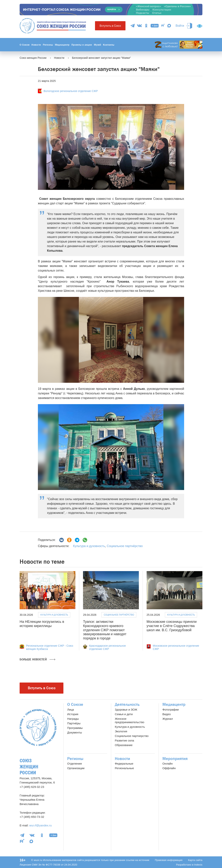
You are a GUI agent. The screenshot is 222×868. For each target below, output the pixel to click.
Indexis (198, 865)
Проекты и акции (82, 45)
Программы (75, 728)
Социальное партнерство (132, 736)
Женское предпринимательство (130, 720)
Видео (167, 714)
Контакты (109, 45)
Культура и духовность (89, 546)
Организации (76, 768)
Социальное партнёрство (125, 546)
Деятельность (127, 704)
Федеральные (124, 764)
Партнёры (74, 723)
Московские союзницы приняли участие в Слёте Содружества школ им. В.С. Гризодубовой (172, 626)
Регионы (48, 45)
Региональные (124, 768)
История (73, 714)
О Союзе (25, 45)
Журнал (168, 719)
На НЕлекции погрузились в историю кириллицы (42, 624)
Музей (97, 45)
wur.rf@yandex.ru (41, 825)
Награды (73, 719)
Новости (36, 45)
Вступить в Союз (110, 26)
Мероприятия (175, 759)
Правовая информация (169, 860)
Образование (124, 745)
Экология (121, 731)
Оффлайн (169, 768)
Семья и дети (124, 714)
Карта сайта (195, 860)
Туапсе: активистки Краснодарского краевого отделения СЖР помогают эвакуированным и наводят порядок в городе (105, 630)
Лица (71, 710)
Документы (75, 732)
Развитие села (124, 740)
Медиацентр (62, 45)
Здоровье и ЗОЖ (126, 710)
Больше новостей (37, 659)
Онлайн (168, 764)
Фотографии (171, 710)
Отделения (75, 764)
